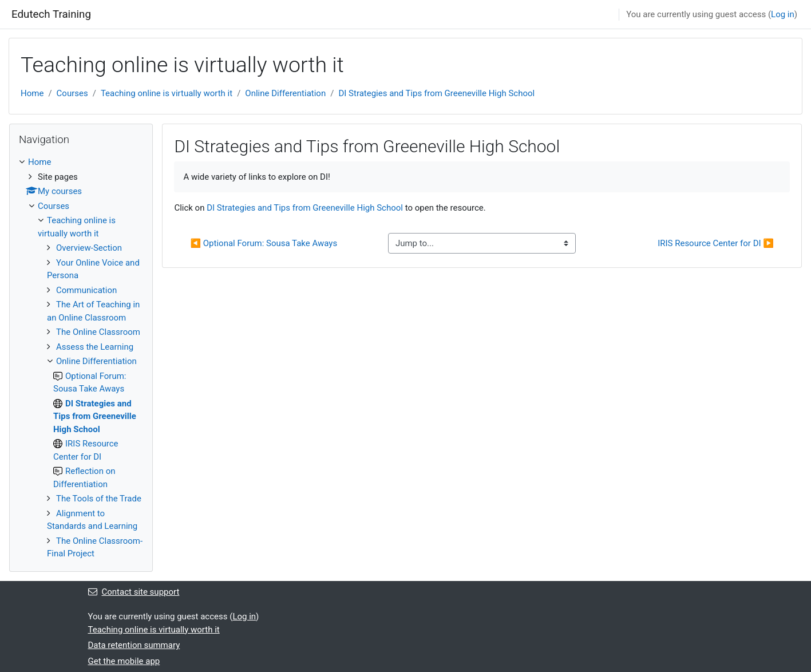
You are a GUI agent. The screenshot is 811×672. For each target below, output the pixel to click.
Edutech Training (51, 14)
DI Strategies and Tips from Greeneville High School (436, 93)
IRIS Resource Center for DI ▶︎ (716, 243)
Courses (72, 93)
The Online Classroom (98, 332)
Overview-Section (89, 248)
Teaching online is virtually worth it (167, 93)
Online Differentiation (285, 93)
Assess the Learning (95, 347)
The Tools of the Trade (99, 499)
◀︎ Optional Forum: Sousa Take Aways (264, 243)
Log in (783, 14)
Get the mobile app (124, 661)
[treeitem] (81, 358)
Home (32, 93)
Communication (86, 290)
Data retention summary (134, 645)
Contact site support (134, 592)
